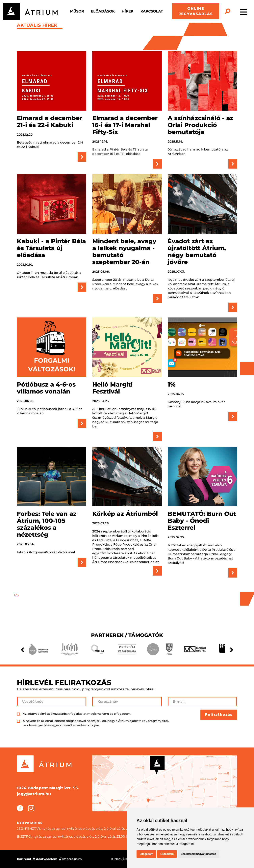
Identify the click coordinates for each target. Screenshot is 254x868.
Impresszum (72, 859)
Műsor (77, 11)
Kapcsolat (152, 11)
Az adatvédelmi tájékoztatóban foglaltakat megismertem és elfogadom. (77, 714)
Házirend (24, 859)
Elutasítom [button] (167, 854)
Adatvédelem (47, 859)
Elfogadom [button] (146, 854)
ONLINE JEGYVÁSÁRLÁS (196, 11)
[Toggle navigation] (243, 11)
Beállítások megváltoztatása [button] (198, 854)
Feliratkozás (219, 715)
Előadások (103, 11)
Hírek (127, 11)
